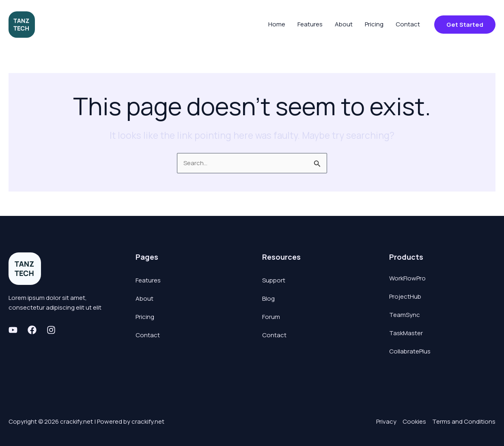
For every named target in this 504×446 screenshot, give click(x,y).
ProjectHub (405, 296)
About (144, 298)
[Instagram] (51, 330)
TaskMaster (406, 333)
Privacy (386, 421)
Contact (148, 335)
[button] (465, 25)
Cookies (414, 421)
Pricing (145, 317)
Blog (268, 298)
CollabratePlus (410, 351)
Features (148, 280)
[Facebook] (32, 330)
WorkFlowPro (407, 278)
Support (274, 280)
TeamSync (405, 315)
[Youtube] (13, 330)
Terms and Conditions (464, 421)
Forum (271, 317)
